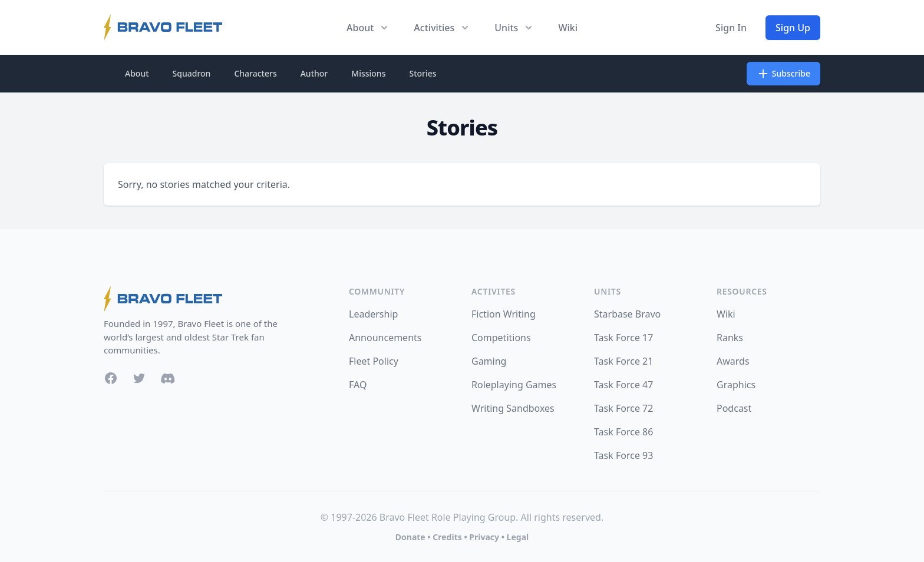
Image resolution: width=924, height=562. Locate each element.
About (137, 73)
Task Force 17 (623, 338)
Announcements (385, 338)
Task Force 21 (623, 361)
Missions (368, 73)
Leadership (373, 314)
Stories (423, 73)
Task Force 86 (623, 432)
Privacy (484, 537)
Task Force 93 (623, 455)
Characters (255, 73)
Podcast (734, 408)
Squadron (192, 73)
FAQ (358, 385)
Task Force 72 (623, 408)
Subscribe (783, 74)
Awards (733, 361)
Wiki (568, 28)
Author (314, 73)
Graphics (736, 385)
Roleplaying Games (514, 385)
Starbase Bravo (627, 314)
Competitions (501, 338)
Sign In (731, 28)
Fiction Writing (504, 314)
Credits (447, 537)
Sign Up (793, 28)
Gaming (489, 361)
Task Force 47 (623, 385)
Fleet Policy (374, 361)
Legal (518, 537)
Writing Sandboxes (513, 408)
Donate (410, 537)
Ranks (730, 338)
